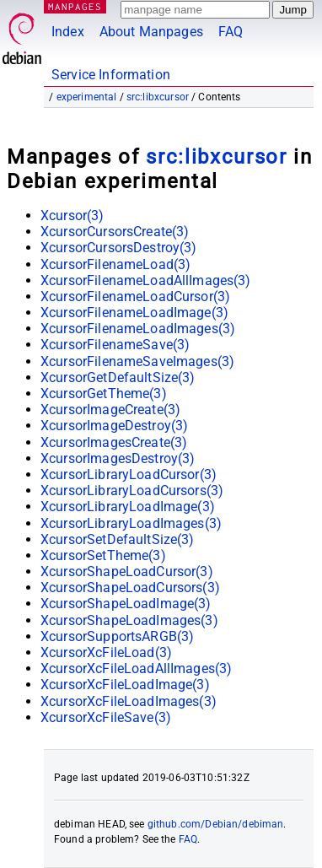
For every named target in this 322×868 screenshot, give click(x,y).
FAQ (231, 32)
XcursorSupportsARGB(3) (117, 636)
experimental (87, 97)
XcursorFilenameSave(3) (115, 345)
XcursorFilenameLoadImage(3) (134, 313)
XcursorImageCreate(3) (110, 410)
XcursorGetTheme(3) (104, 394)
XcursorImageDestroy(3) (114, 426)
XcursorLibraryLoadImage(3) (128, 507)
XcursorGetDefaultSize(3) (118, 377)
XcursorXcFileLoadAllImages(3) (136, 669)
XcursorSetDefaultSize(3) (118, 539)
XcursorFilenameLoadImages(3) (138, 329)
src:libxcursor (158, 97)
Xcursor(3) (72, 216)
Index (68, 32)
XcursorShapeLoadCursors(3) (130, 588)
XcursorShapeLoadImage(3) (126, 604)
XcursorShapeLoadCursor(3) (127, 571)
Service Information (111, 75)
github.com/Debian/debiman (216, 824)
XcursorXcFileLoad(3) (106, 652)
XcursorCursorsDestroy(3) (119, 248)
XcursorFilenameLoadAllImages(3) (146, 280)
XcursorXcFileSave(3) (106, 717)
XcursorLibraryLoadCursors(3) (132, 491)
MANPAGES (75, 6)
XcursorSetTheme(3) (103, 555)
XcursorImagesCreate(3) (114, 442)
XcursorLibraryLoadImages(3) (131, 523)
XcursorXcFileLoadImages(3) (129, 701)
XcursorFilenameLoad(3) (115, 264)
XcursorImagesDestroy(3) (118, 458)
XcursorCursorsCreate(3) (115, 232)
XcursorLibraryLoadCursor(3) (129, 474)
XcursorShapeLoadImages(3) (129, 620)
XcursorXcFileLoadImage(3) (125, 685)
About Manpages (151, 32)
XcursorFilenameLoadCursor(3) (135, 297)
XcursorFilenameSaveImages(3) (137, 361)
